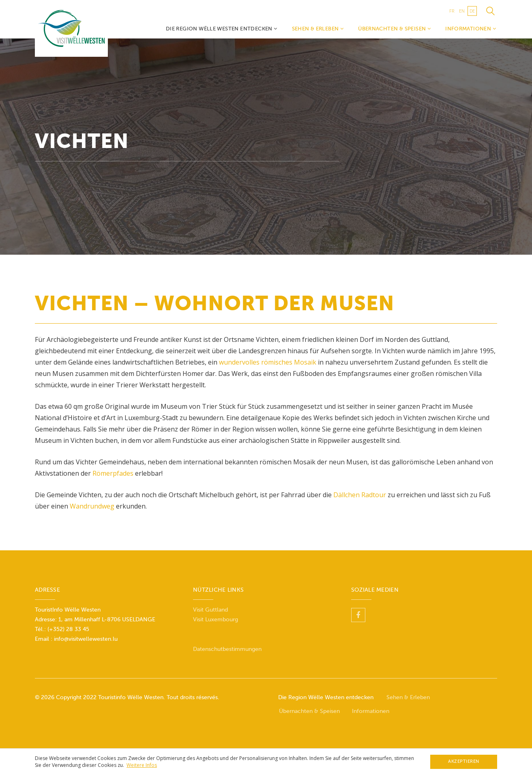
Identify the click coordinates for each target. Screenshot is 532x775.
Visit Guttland (210, 610)
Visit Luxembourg (216, 619)
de (472, 11)
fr (452, 11)
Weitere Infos (142, 765)
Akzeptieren (464, 761)
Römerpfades (114, 473)
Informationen (471, 29)
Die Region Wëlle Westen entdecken (222, 29)
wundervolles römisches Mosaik (268, 362)
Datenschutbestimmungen (227, 649)
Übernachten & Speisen (394, 29)
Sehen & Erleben (318, 29)
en (462, 11)
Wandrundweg (92, 506)
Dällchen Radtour (360, 495)
